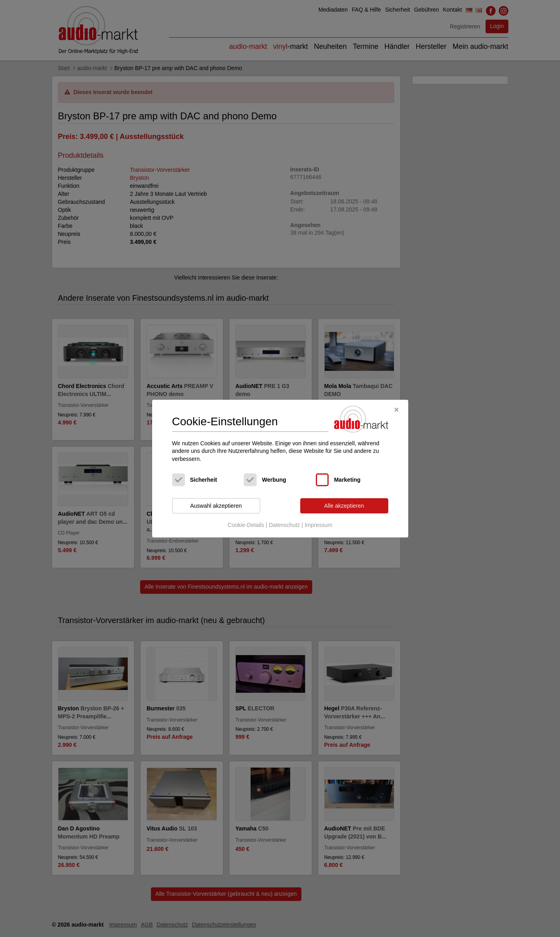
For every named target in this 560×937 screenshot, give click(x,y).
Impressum (318, 525)
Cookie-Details (246, 525)
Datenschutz (284, 525)
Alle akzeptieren (344, 506)
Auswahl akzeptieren (216, 506)
